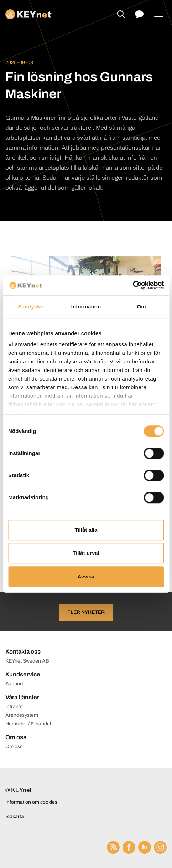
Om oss (14, 747)
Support (14, 684)
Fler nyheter (86, 612)
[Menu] (159, 14)
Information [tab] (86, 307)
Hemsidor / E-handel (28, 724)
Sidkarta (15, 816)
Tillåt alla (86, 530)
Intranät (14, 707)
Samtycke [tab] (30, 307)
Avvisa (86, 576)
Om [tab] (142, 307)
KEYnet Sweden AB (27, 661)
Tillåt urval (86, 553)
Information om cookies (31, 802)
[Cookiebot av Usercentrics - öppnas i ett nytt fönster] (133, 285)
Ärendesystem (22, 715)
